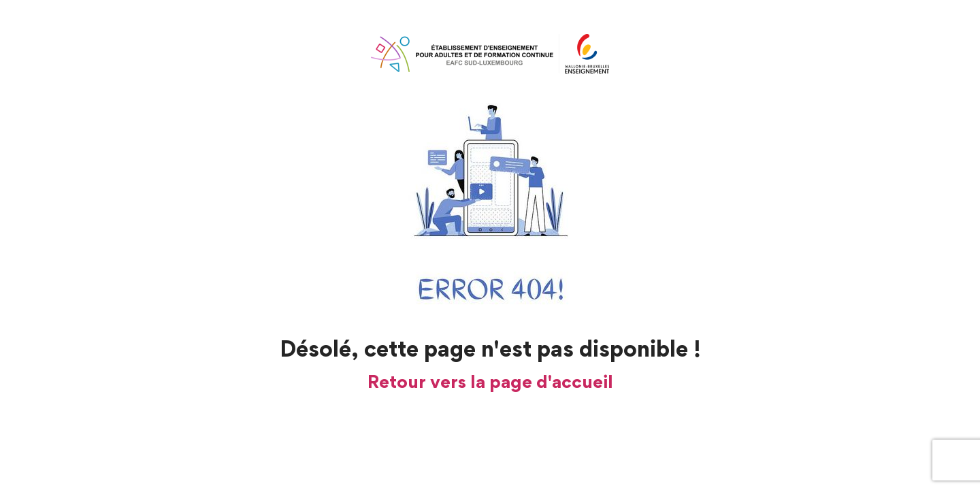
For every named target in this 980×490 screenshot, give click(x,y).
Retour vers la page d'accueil (490, 381)
